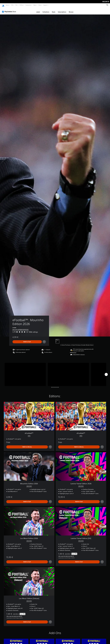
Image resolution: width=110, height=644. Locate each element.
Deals (54, 10)
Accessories (28, 5)
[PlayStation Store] (9, 10)
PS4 (16, 5)
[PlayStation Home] (3, 5)
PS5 (12, 5)
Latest (38, 10)
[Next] (106, 373)
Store (40, 5)
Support (45, 5)
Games (7, 5)
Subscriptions (62, 10)
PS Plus (21, 5)
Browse (71, 10)
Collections (46, 10)
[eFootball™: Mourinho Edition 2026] (25, 373)
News (35, 5)
